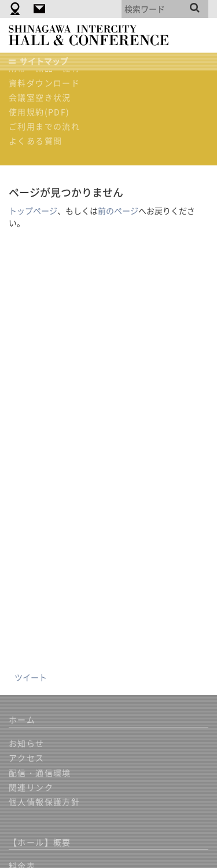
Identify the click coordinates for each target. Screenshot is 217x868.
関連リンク (31, 787)
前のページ (118, 210)
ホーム (22, 719)
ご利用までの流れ (44, 126)
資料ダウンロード (44, 83)
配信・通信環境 (40, 773)
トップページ (33, 210)
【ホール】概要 (40, 842)
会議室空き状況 (40, 97)
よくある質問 (35, 141)
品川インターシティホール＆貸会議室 (94, 35)
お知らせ (27, 743)
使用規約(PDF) (39, 112)
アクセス (27, 758)
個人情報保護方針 (44, 801)
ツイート (31, 677)
